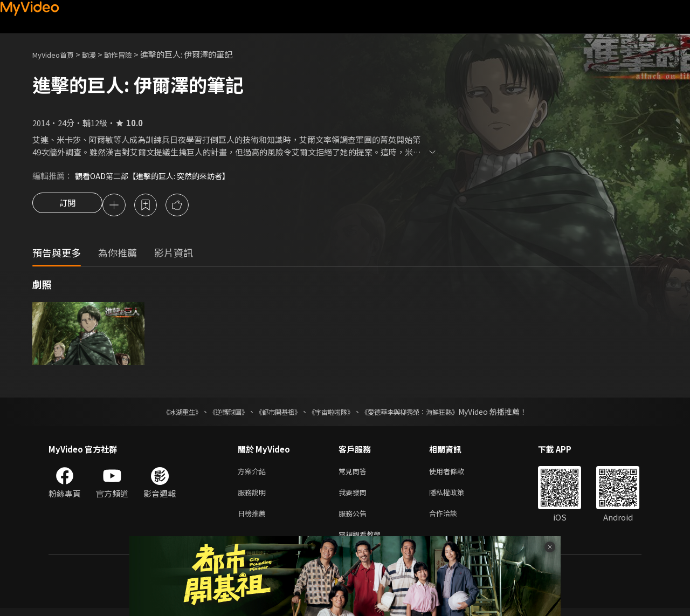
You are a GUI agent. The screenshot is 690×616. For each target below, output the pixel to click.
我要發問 (355, 496)
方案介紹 (254, 473)
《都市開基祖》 (273, 413)
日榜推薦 (254, 519)
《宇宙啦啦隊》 (333, 413)
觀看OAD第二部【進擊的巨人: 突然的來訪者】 (158, 176)
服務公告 (355, 519)
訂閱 (67, 206)
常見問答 (355, 473)
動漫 (98, 54)
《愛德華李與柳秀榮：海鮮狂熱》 (424, 413)
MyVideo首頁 (57, 54)
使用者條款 (456, 473)
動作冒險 (130, 54)
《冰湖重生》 (163, 413)
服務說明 (254, 496)
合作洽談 (452, 519)
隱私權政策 (456, 496)
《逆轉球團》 (216, 413)
